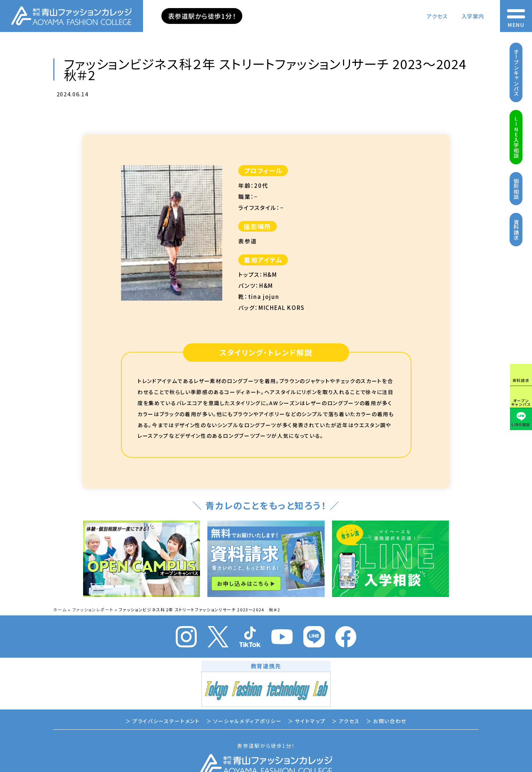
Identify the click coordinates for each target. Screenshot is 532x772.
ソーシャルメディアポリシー (248, 721)
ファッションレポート (93, 610)
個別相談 (516, 189)
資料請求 (516, 230)
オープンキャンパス (516, 73)
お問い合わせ (390, 721)
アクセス (438, 16)
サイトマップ (310, 721)
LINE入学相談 (516, 137)
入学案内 (473, 16)
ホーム (60, 610)
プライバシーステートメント (166, 721)
